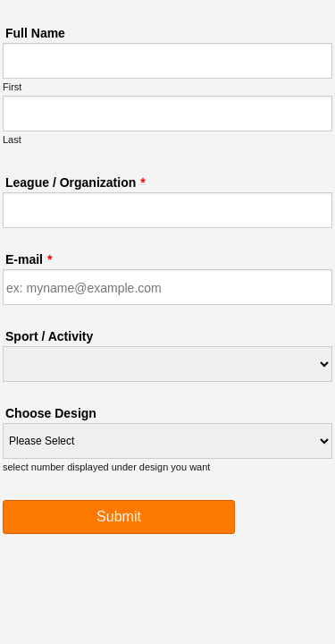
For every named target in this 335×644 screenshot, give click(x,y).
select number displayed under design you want (106, 467)
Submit (119, 522)
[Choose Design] (167, 441)
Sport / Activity (49, 336)
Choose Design (51, 413)
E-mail (29, 259)
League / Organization (75, 182)
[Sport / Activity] (167, 364)
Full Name (35, 33)
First (12, 87)
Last (12, 140)
